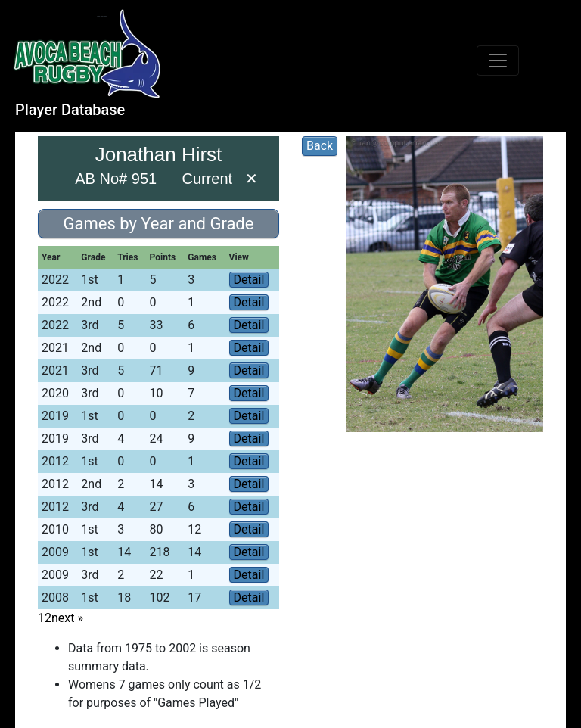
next (67, 618)
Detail (249, 280)
